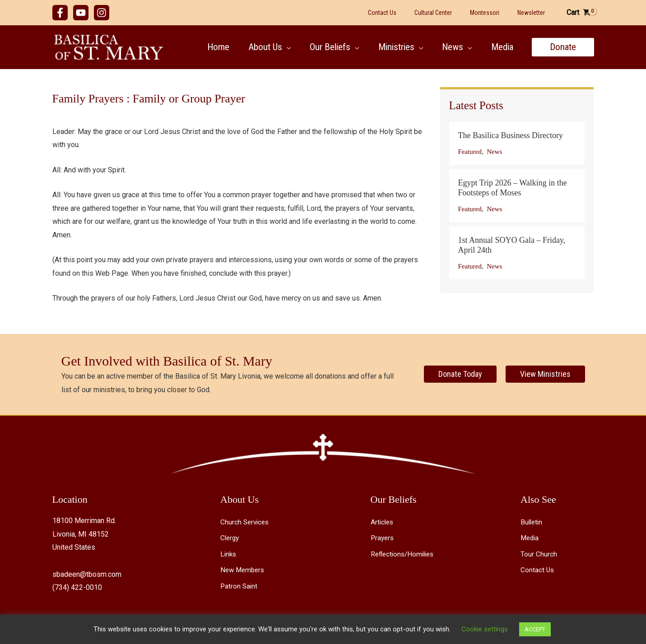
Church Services (246, 522)
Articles (383, 522)
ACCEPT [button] (535, 629)
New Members (244, 569)
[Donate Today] (460, 374)
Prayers (383, 538)
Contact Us (538, 569)
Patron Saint (239, 586)
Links (229, 554)
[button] (286, 47)
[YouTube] (81, 13)
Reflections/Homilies (404, 554)
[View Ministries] (545, 374)
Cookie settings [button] (485, 629)
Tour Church (539, 554)
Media (530, 538)
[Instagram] (102, 13)
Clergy (230, 538)
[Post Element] (517, 143)
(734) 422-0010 (77, 587)
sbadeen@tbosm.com (87, 574)
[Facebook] (60, 13)
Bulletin (532, 522)
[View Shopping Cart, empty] (579, 13)
